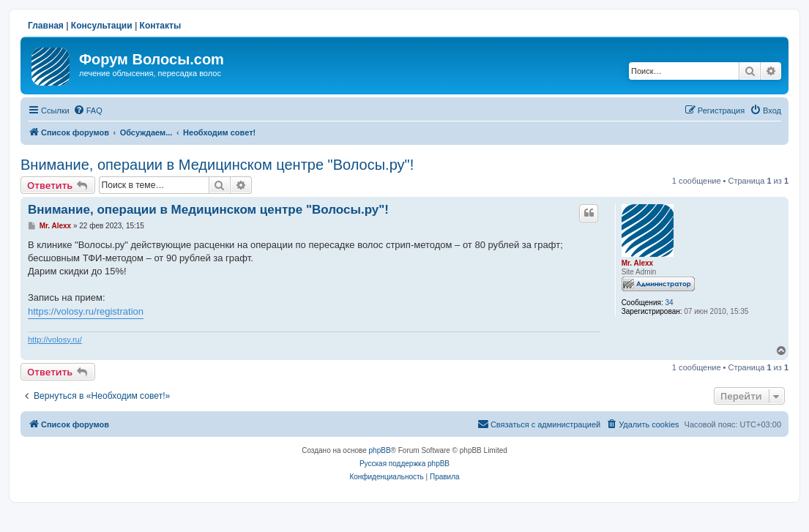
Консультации (102, 26)
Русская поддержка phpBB (404, 464)
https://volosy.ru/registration (86, 311)
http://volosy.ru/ (55, 340)
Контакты (161, 26)
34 (669, 303)
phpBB (380, 450)
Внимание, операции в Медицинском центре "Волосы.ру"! (217, 165)
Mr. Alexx (638, 263)
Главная (46, 26)
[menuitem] (88, 110)
